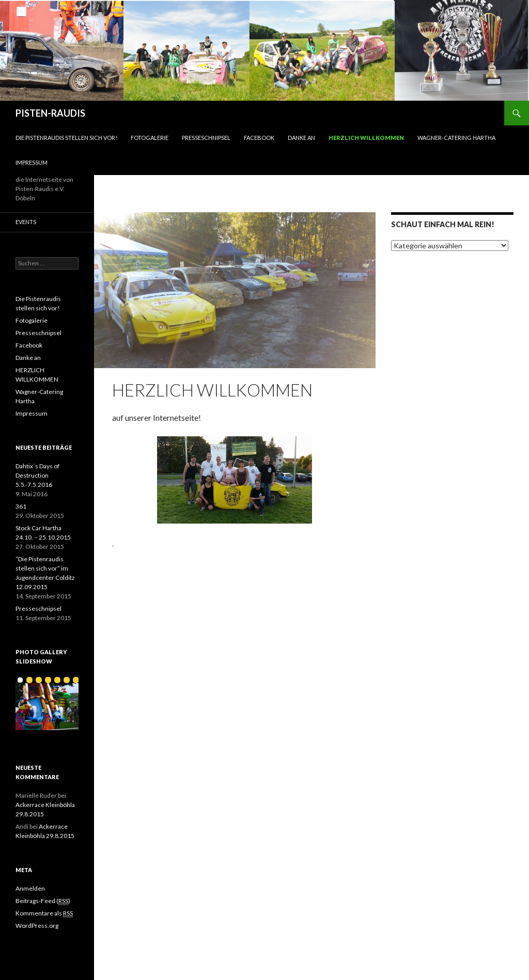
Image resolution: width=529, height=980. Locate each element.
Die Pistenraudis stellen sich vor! (66, 138)
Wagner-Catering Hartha (456, 138)
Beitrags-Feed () (43, 901)
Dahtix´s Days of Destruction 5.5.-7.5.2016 (37, 475)
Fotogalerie (150, 138)
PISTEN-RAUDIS (50, 113)
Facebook (259, 138)
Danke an (301, 138)
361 (21, 506)
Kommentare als (44, 913)
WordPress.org (37, 926)
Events (26, 222)
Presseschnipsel (206, 138)
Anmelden (30, 888)
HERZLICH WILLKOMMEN (366, 138)
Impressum (32, 162)
